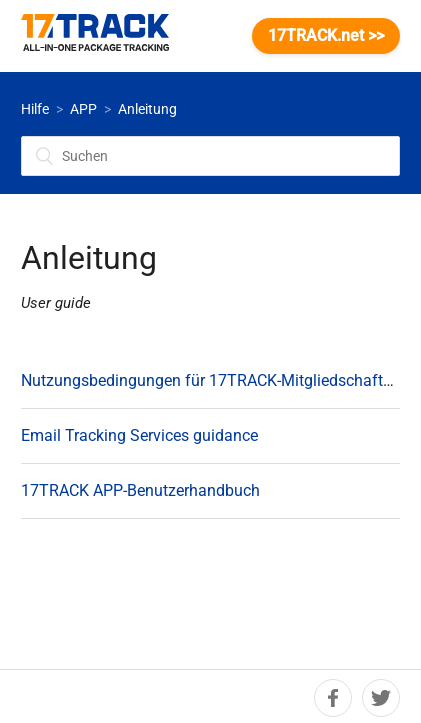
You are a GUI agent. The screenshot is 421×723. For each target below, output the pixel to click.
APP (83, 109)
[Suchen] (210, 156)
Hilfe (35, 109)
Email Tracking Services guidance (139, 435)
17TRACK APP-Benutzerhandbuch (140, 490)
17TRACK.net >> (326, 35)
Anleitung (147, 109)
